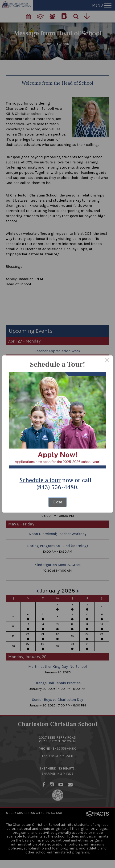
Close (58, 502)
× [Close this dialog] (107, 361)
